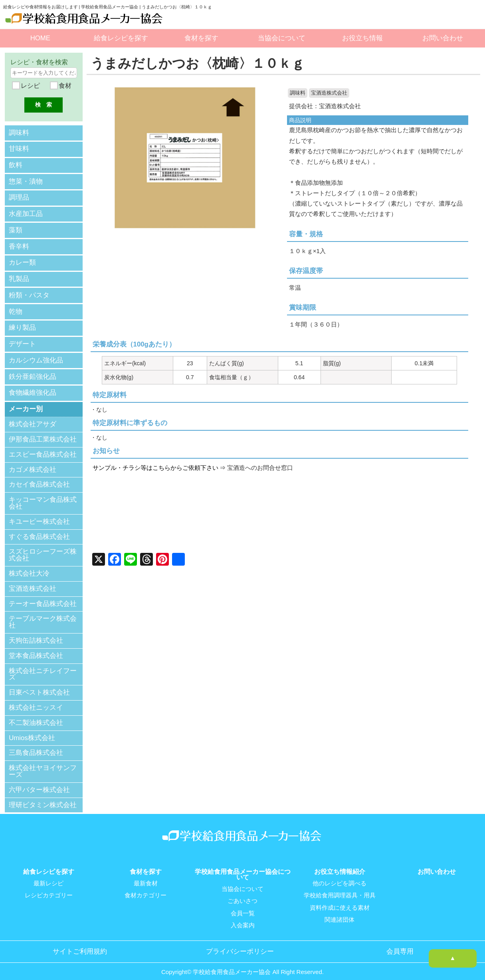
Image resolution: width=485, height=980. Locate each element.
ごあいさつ (242, 895)
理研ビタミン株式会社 (43, 799)
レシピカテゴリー (49, 889)
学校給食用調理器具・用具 (340, 889)
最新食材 (146, 877)
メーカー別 (26, 403)
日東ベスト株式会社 (39, 686)
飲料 (16, 164)
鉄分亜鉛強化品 (33, 371)
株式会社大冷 (29, 567)
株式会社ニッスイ (36, 701)
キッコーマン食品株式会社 (43, 497)
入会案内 (243, 919)
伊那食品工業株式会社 (43, 433)
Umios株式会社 (32, 732)
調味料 (298, 93)
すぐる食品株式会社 (39, 530)
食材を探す (201, 38)
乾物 (16, 307)
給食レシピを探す (121, 38)
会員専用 (400, 944)
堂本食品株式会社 (36, 649)
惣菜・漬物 (26, 180)
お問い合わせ (443, 38)
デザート (22, 339)
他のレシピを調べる (339, 877)
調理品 (19, 196)
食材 (64, 86)
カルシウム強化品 (36, 355)
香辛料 (19, 244)
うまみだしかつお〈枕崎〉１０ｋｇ (201, 63)
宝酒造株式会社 (329, 93)
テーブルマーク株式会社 (43, 616)
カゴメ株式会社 (33, 463)
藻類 (16, 228)
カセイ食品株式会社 (39, 478)
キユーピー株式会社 (39, 515)
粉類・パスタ (29, 291)
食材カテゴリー (145, 889)
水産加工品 (26, 212)
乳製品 (19, 275)
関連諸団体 (339, 913)
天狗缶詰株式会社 (36, 634)
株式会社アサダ (33, 418)
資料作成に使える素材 (340, 901)
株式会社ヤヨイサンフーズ (43, 765)
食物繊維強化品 (33, 387)
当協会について (282, 38)
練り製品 (22, 323)
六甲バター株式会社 (39, 783)
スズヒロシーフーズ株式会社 (43, 549)
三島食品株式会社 (36, 747)
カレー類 (22, 259)
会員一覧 (243, 907)
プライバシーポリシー (240, 944)
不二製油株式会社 (36, 716)
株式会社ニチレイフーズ (43, 668)
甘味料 (19, 148)
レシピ (30, 86)
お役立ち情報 (362, 38)
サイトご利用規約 (80, 944)
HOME (40, 38)
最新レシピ (48, 877)
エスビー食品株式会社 (43, 448)
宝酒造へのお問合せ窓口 (260, 468)
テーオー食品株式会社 (43, 597)
